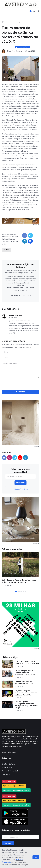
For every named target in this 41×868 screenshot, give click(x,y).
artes (5, 239)
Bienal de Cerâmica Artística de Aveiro (10, 242)
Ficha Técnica (7, 767)
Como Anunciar (9, 781)
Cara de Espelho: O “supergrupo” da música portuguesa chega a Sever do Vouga (27, 705)
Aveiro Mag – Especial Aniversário (16, 790)
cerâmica (6, 234)
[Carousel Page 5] (26, 592)
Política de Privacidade (10, 771)
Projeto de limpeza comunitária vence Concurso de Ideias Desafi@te (26, 693)
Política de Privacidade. (21, 489)
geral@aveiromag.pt (9, 752)
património (14, 237)
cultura (5, 237)
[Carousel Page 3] (21, 592)
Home (5, 22)
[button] (34, 11)
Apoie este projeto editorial (14, 786)
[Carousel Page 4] (23, 592)
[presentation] (20, 383)
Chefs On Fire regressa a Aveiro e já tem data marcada (27, 662)
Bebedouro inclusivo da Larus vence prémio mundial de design (19, 581)
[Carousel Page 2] (19, 592)
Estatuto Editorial (8, 764)
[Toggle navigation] (28, 11)
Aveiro (13, 234)
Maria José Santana (15, 51)
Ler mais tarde (23, 47)
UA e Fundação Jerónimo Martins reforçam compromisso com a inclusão (26, 673)
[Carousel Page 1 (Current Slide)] (16, 592)
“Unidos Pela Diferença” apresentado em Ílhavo (25, 683)
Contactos (6, 774)
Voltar (6, 250)
